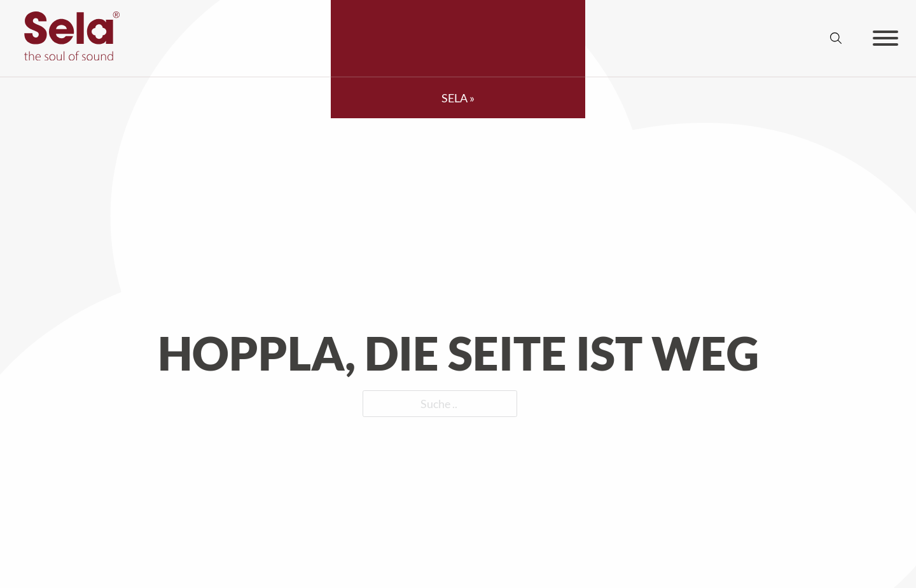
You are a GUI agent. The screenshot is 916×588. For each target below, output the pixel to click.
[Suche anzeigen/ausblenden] (836, 38)
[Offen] (885, 38)
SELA (455, 98)
